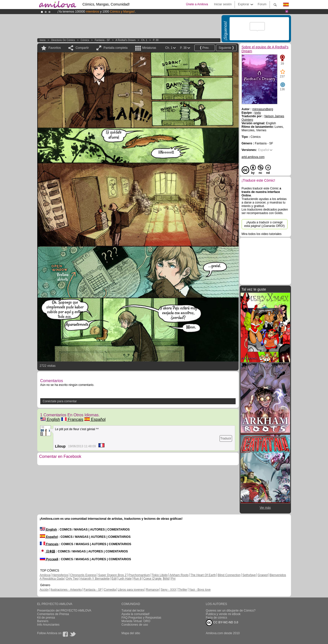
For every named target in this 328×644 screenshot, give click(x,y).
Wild (166, 579)
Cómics (85, 40)
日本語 (47, 551)
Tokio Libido (160, 575)
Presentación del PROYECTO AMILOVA (64, 611)
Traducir (226, 438)
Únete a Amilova (197, 4)
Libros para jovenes (131, 590)
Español (95, 419)
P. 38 (156, 40)
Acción (44, 590)
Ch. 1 (144, 40)
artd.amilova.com (253, 157)
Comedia (110, 590)
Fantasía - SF (102, 40)
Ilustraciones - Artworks (66, 590)
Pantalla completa (115, 48)
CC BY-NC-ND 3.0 (222, 623)
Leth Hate (125, 579)
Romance (152, 590)
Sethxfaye (249, 575)
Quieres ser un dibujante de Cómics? (231, 611)
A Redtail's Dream (126, 40)
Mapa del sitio (131, 633)
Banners (43, 621)
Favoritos (55, 48)
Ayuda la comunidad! (136, 614)
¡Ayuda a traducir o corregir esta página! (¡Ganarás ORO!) (264, 224)
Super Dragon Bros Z (112, 575)
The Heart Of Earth (203, 575)
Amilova (45, 575)
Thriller (183, 590)
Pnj (173, 579)
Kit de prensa (46, 618)
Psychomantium (139, 575)
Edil (114, 579)
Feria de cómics (217, 618)
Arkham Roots (179, 575)
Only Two (72, 579)
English (50, 419)
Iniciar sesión (223, 4)
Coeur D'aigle (153, 579)
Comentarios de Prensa (53, 614)
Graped (263, 575)
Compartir (82, 48)
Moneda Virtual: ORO (136, 621)
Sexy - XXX (168, 590)
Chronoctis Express (83, 575)
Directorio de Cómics (63, 40)
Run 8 (137, 579)
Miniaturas (149, 48)
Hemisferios (60, 575)
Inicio (43, 40)
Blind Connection (229, 575)
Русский (49, 559)
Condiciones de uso (135, 625)
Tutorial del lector (133, 611)
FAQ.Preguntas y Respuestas (141, 618)
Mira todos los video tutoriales (262, 234)
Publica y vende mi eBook (223, 614)
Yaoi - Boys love (200, 590)
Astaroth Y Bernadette (95, 579)
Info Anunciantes (48, 625)
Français (72, 419)
